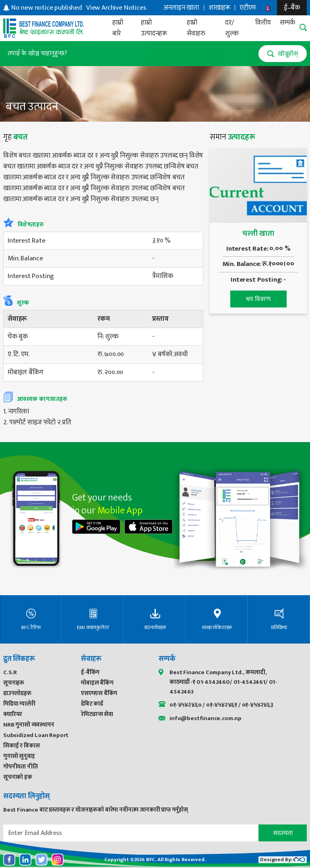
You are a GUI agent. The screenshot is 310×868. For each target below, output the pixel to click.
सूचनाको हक (18, 777)
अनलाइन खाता (181, 8)
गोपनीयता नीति (21, 767)
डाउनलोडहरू (17, 693)
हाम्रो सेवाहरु (196, 28)
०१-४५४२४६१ (222, 705)
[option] (79, 8)
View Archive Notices (116, 8)
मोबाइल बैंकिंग (97, 683)
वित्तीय (263, 23)
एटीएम (248, 8)
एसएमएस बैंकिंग (99, 693)
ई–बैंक (292, 8)
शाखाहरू (219, 8)
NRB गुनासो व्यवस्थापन (29, 725)
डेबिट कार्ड (92, 704)
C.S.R (10, 672)
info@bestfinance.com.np (206, 718)
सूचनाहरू (14, 683)
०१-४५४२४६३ (258, 705)
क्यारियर (13, 714)
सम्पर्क (288, 23)
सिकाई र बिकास (21, 746)
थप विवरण (258, 299)
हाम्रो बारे (118, 28)
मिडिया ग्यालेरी (19, 704)
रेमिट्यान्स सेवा (97, 714)
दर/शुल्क (232, 28)
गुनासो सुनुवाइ (19, 756)
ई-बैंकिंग (90, 672)
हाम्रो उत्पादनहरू (154, 28)
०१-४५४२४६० (185, 705)
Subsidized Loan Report (36, 735)
